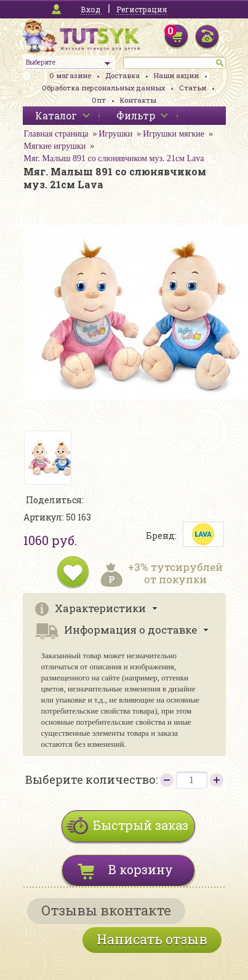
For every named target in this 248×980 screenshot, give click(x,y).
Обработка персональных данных (103, 88)
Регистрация (142, 9)
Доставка (122, 75)
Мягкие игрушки (55, 146)
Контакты (138, 100)
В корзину (141, 869)
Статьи (193, 88)
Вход (90, 9)
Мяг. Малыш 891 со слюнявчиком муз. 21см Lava (114, 158)
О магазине (70, 75)
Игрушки (115, 134)
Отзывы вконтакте (106, 910)
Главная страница (56, 134)
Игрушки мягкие (174, 134)
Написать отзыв (152, 939)
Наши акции (176, 75)
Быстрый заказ (141, 825)
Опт (99, 100)
